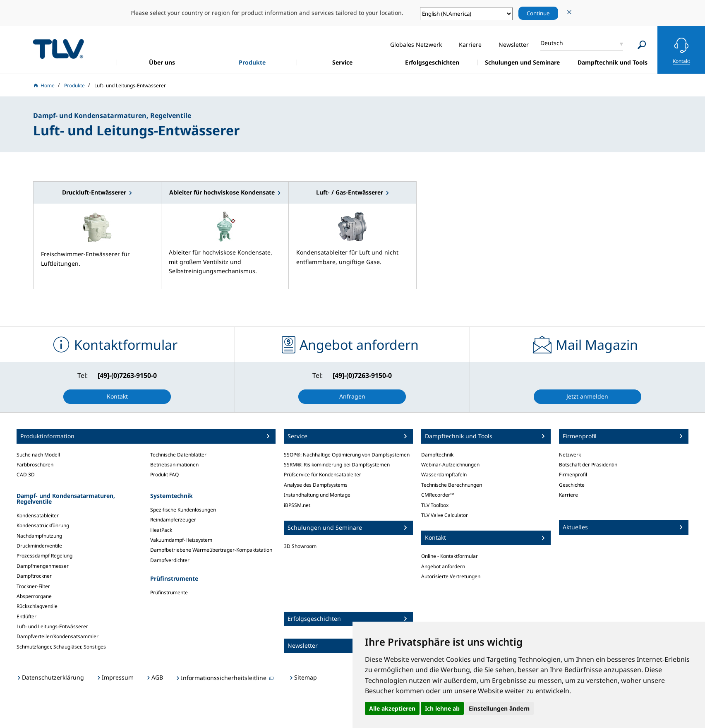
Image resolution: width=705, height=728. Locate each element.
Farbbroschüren (35, 465)
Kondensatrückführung (43, 525)
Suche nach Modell (38, 455)
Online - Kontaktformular (450, 556)
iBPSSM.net (297, 505)
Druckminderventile (39, 546)
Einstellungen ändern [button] (499, 708)
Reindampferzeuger (173, 520)
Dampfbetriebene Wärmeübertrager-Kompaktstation (211, 550)
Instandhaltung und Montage (317, 495)
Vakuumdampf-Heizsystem (181, 540)
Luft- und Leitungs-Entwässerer (52, 626)
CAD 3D (26, 475)
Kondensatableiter (38, 515)
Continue (538, 13)
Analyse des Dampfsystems (316, 485)
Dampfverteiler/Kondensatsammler (58, 636)
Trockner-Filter (33, 586)
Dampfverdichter (170, 560)
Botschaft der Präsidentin (588, 465)
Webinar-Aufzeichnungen (450, 465)
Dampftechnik (437, 455)
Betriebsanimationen (174, 465)
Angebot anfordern (443, 566)
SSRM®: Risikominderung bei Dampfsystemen (337, 465)
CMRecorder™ (438, 495)
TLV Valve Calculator (445, 515)
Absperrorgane (34, 596)
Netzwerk (570, 455)
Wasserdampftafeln (444, 475)
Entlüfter (26, 616)
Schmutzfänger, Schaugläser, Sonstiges (61, 647)
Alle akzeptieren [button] (392, 708)
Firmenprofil (573, 475)
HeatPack (161, 530)
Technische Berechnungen (452, 485)
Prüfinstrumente (169, 592)
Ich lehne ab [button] (442, 708)
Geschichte (572, 485)
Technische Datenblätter (178, 455)
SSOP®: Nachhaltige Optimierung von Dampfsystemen (347, 455)
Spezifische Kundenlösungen (183, 510)
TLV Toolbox (435, 505)
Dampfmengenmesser (43, 566)
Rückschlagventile (37, 606)
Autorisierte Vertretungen (451, 576)
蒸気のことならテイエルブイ (58, 49)
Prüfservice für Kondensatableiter (323, 475)
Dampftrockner (34, 576)
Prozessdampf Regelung (44, 556)
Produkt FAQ (164, 475)
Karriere (568, 495)
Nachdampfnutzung (39, 536)
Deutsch (552, 43)
